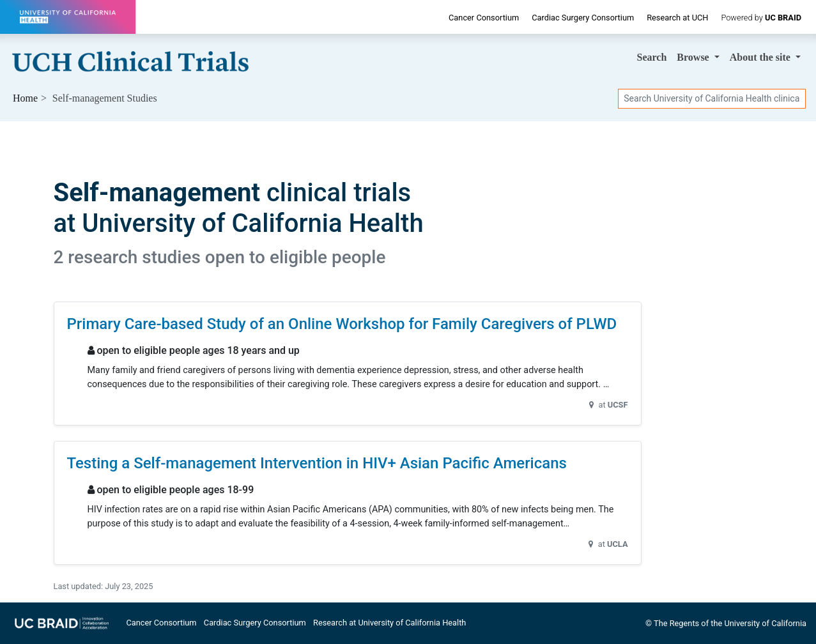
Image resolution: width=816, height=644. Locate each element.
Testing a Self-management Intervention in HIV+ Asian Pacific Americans (317, 463)
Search (652, 57)
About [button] (761, 57)
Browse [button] (694, 57)
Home (25, 98)
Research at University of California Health (389, 623)
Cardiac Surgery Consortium (583, 18)
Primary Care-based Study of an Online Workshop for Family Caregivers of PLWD (342, 324)
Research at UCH (677, 18)
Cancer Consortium (484, 18)
